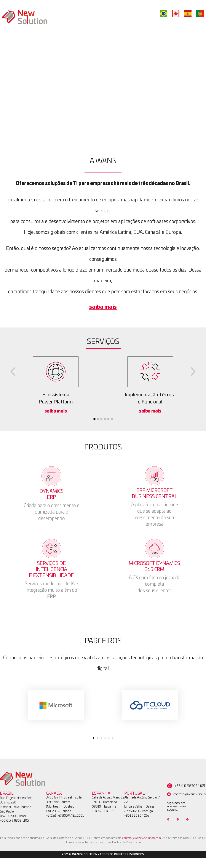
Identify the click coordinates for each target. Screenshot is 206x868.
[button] (13, 372)
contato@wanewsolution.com (141, 838)
